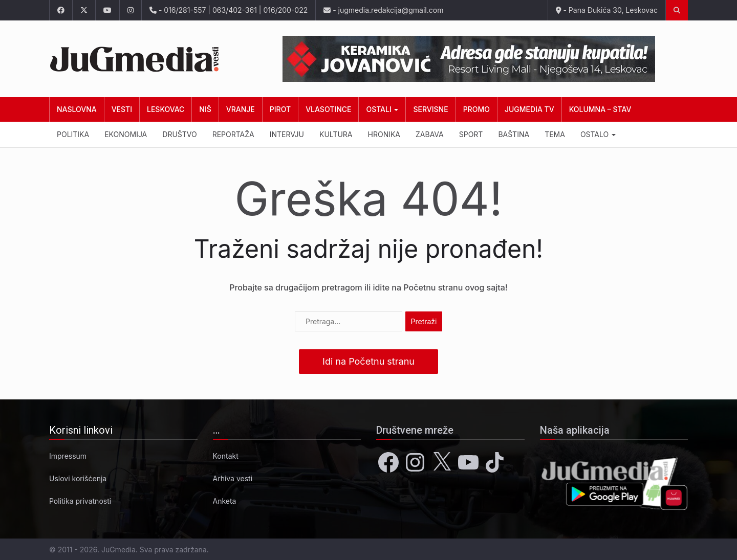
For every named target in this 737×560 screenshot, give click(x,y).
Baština (514, 134)
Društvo (179, 134)
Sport (471, 134)
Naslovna (77, 109)
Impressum (68, 456)
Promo (476, 109)
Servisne (430, 109)
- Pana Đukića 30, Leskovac (607, 10)
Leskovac (166, 109)
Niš (205, 109)
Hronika (384, 134)
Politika (73, 134)
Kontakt (226, 456)
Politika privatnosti (80, 501)
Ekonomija (126, 134)
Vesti (122, 109)
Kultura (336, 134)
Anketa (225, 501)
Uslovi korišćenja (78, 478)
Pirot (280, 109)
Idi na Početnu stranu (368, 361)
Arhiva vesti (233, 478)
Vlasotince (328, 109)
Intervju (287, 134)
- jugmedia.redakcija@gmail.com (383, 10)
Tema (555, 134)
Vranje (241, 109)
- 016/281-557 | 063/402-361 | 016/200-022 (229, 10)
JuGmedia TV (529, 109)
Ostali (382, 109)
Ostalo (598, 134)
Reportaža (233, 134)
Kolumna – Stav (600, 109)
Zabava (430, 134)
